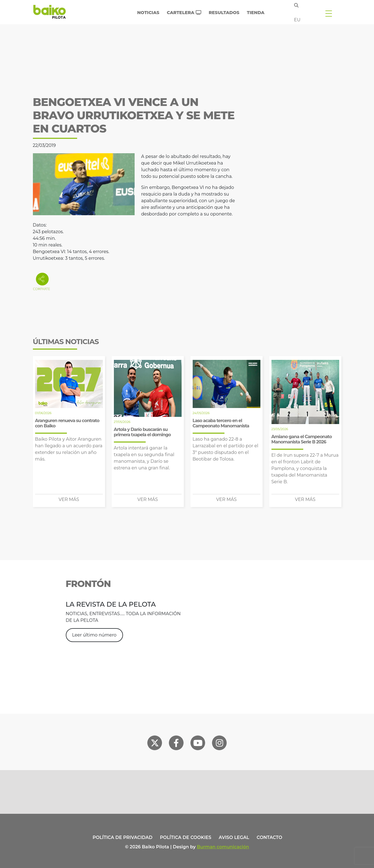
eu (297, 20)
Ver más (69, 499)
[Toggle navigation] (329, 13)
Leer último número (94, 635)
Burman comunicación (223, 847)
